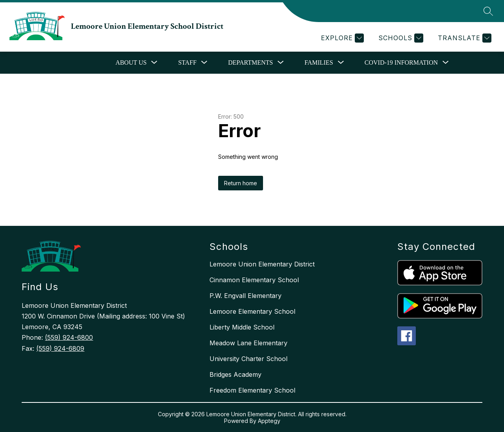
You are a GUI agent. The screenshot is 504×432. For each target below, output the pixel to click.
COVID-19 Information (401, 62)
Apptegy (269, 421)
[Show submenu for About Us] (131, 63)
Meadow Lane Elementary (248, 343)
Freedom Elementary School (252, 390)
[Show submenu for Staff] (187, 63)
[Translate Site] (464, 38)
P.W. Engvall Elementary (246, 296)
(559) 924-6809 (60, 348)
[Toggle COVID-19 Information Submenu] (446, 63)
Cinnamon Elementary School (254, 280)
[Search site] (488, 11)
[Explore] (341, 38)
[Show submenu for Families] (319, 63)
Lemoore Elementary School (252, 311)
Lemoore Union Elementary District (262, 264)
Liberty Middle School (242, 327)
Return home (241, 183)
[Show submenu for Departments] (250, 63)
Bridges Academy (235, 374)
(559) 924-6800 (69, 337)
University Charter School (248, 359)
